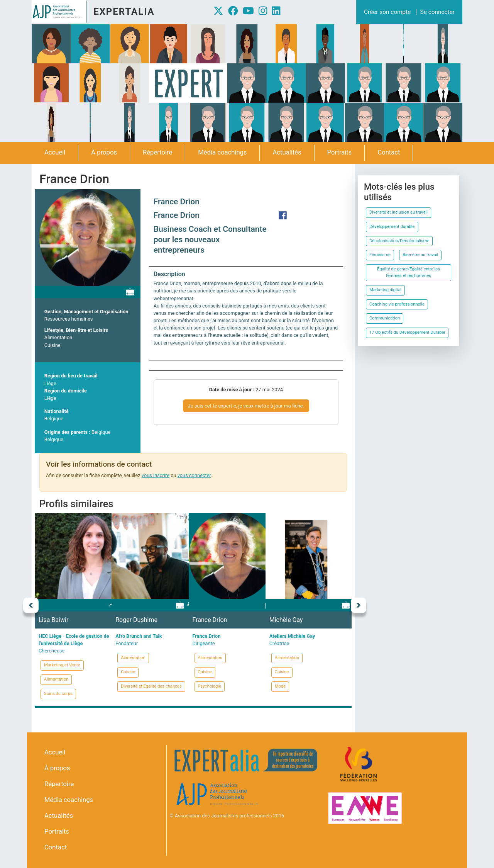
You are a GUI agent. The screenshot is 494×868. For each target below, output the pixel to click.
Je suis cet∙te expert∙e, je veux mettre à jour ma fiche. (246, 406)
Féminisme (380, 255)
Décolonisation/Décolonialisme (399, 241)
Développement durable (392, 227)
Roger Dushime (136, 620)
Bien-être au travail (420, 255)
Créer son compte (387, 12)
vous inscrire (156, 475)
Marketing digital (385, 290)
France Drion (177, 202)
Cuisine (52, 345)
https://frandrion (283, 215)
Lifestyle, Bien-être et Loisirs (76, 330)
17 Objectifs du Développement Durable (407, 332)
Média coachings (222, 152)
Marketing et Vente (62, 665)
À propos (104, 152)
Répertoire (157, 152)
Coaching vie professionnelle (397, 304)
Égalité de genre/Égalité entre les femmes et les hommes (409, 272)
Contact (389, 152)
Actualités (287, 152)
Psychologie (210, 686)
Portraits (340, 152)
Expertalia (124, 12)
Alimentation (58, 337)
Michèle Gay (286, 620)
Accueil (55, 152)
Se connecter (437, 12)
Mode (280, 686)
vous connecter (194, 475)
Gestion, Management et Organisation (86, 312)
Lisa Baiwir (53, 620)
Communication (385, 318)
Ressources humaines (69, 319)
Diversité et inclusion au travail (398, 212)
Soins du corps (58, 694)
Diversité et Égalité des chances (151, 686)
